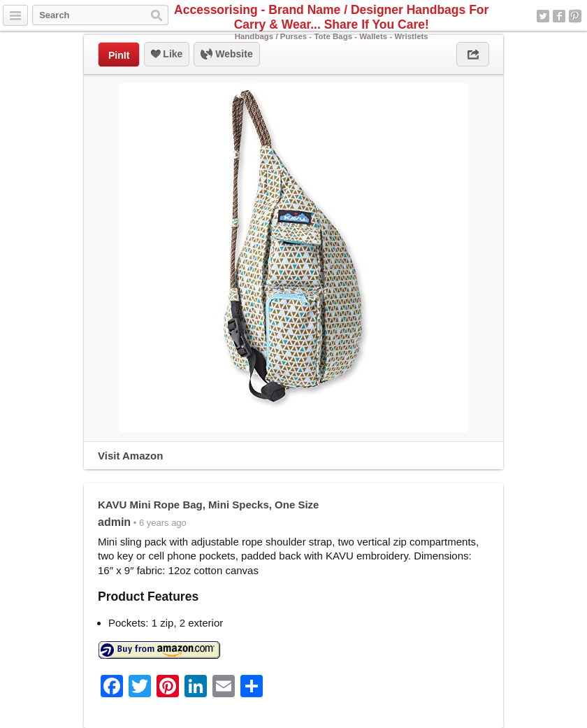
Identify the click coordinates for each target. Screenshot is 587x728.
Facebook (559, 16)
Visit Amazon (130, 456)
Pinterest (575, 16)
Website (226, 55)
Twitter (543, 16)
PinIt (119, 55)
